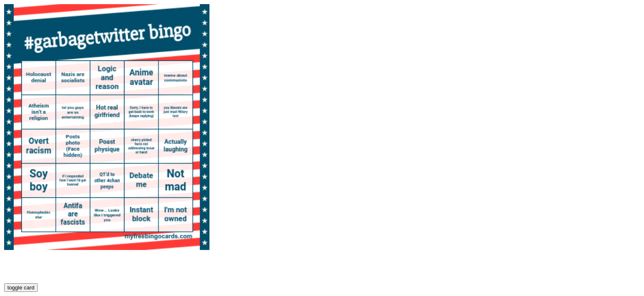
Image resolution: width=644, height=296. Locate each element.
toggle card (21, 288)
